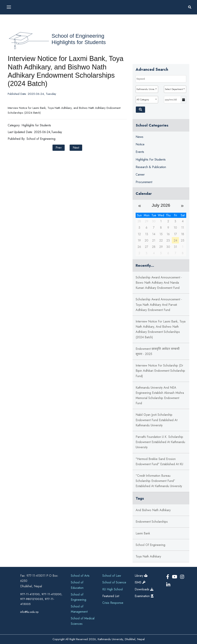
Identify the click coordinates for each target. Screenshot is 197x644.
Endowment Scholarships (152, 522)
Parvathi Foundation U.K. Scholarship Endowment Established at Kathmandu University (160, 442)
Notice (140, 144)
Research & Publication (151, 167)
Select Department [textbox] (174, 89)
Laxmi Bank (143, 533)
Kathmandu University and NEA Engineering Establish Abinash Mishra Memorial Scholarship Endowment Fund (160, 395)
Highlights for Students (79, 42)
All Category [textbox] (143, 100)
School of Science (114, 582)
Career (140, 175)
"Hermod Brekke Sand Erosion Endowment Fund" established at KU (159, 462)
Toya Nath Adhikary (148, 556)
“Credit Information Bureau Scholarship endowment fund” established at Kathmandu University (159, 481)
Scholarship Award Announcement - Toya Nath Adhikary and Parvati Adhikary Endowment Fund (159, 305)
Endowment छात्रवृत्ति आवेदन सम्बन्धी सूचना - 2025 (158, 351)
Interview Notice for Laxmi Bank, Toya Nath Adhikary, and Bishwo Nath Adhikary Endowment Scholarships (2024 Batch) (161, 329)
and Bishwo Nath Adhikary (153, 510)
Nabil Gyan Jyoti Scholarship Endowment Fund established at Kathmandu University (157, 420)
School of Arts (80, 576)
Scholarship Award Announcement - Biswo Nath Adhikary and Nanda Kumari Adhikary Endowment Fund (159, 283)
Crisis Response (113, 603)
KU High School (113, 589)
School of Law (112, 576)
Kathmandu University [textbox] (147, 89)
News (139, 137)
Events (140, 152)
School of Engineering (78, 36)
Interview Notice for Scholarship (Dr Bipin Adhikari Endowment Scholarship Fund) (160, 371)
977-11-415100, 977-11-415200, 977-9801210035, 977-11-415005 (41, 599)
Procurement (144, 182)
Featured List (111, 596)
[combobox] (147, 89)
